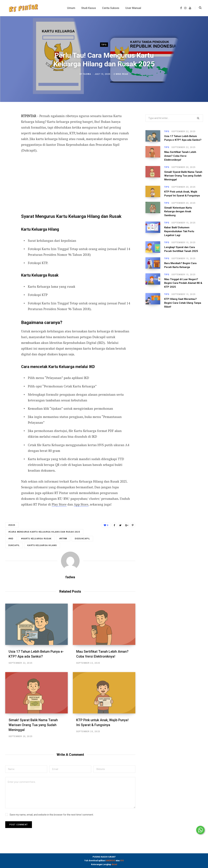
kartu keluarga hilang (42, 545)
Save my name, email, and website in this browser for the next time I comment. (52, 815)
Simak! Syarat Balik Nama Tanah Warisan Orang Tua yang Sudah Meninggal (33, 725)
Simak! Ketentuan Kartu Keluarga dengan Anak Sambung (178, 212)
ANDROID (111, 861)
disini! (114, 864)
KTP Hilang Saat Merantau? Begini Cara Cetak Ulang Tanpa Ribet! (183, 303)
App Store (81, 504)
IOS (122, 861)
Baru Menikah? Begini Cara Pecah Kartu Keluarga (180, 265)
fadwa (87, 74)
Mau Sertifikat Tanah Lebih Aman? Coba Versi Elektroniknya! (180, 156)
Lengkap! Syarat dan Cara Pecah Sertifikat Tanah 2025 (181, 249)
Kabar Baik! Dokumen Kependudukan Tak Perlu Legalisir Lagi (179, 231)
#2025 (12, 525)
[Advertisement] (76, 182)
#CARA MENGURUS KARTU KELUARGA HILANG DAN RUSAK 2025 (44, 532)
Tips (104, 45)
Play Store (59, 504)
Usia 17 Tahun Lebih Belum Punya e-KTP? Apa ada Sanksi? (183, 138)
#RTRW (63, 539)
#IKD (11, 539)
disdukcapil (82, 539)
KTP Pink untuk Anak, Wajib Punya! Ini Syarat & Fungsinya (182, 194)
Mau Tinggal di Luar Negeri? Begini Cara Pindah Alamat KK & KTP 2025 (183, 283)
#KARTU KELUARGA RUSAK (36, 539)
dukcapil (14, 545)
